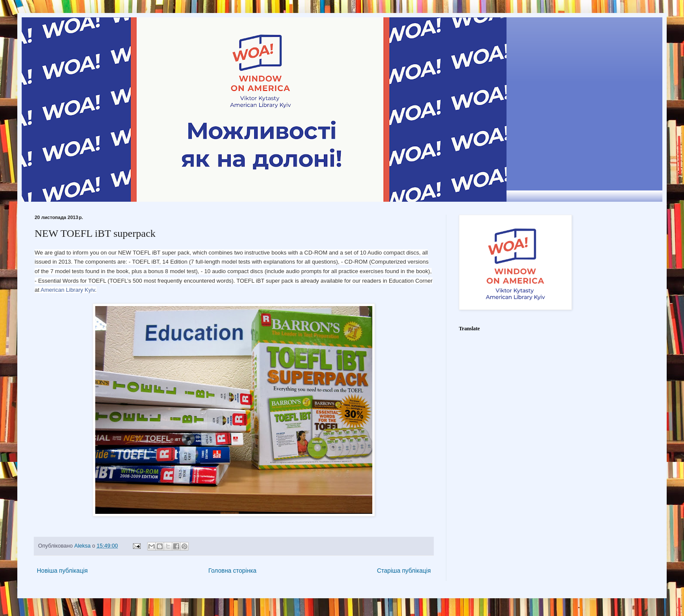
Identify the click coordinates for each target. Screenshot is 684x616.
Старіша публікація (404, 571)
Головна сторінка (232, 571)
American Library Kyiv (68, 290)
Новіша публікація (62, 571)
